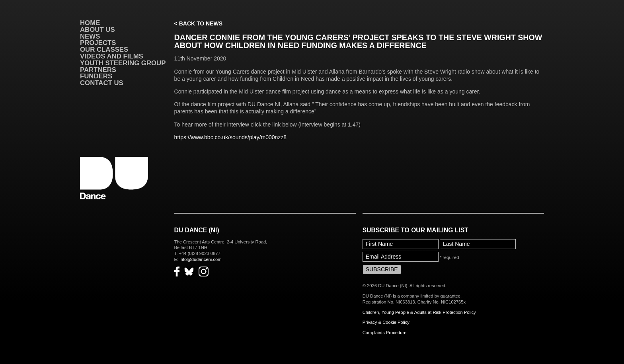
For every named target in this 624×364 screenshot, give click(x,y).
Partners (98, 70)
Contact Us (102, 83)
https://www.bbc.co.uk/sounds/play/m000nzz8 (230, 137)
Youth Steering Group (123, 63)
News (90, 36)
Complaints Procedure (385, 333)
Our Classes (104, 50)
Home (90, 23)
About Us (97, 30)
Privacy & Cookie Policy (386, 322)
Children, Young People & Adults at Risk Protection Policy (419, 312)
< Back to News (198, 23)
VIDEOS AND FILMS (112, 56)
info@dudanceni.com (200, 259)
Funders (96, 76)
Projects (98, 43)
